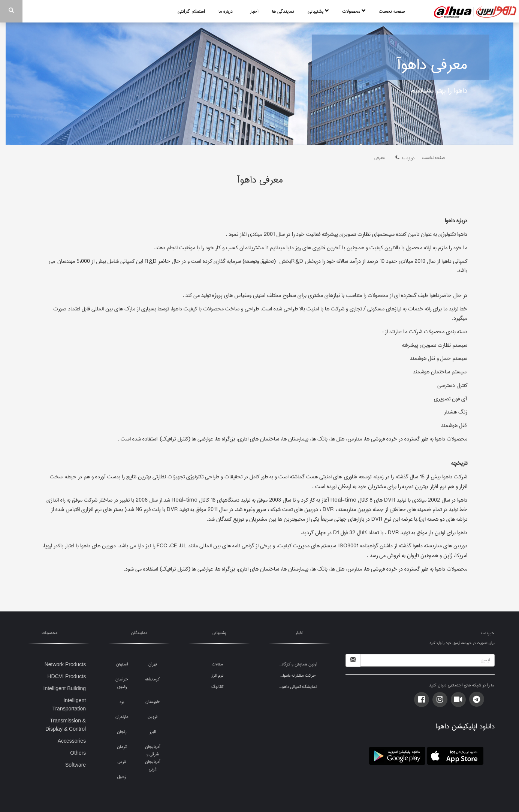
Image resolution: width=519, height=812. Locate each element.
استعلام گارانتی (191, 11)
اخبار (254, 11)
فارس (122, 762)
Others (78, 753)
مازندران (122, 717)
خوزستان (153, 702)
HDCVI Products (67, 676)
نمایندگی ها (283, 11)
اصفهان (122, 664)
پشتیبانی (318, 11)
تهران (153, 664)
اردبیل (122, 777)
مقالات (217, 664)
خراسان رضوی (122, 683)
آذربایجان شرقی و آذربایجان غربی (153, 758)
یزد (122, 702)
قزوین (153, 717)
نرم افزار (217, 675)
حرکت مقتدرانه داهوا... (298, 675)
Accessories (72, 741)
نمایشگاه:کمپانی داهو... (298, 687)
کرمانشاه (153, 679)
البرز (153, 732)
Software (76, 765)
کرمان (122, 747)
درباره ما (227, 11)
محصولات (354, 11)
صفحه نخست (392, 11)
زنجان (122, 732)
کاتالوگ (218, 687)
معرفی (380, 158)
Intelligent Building (65, 688)
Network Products (65, 664)
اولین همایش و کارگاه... (298, 664)
